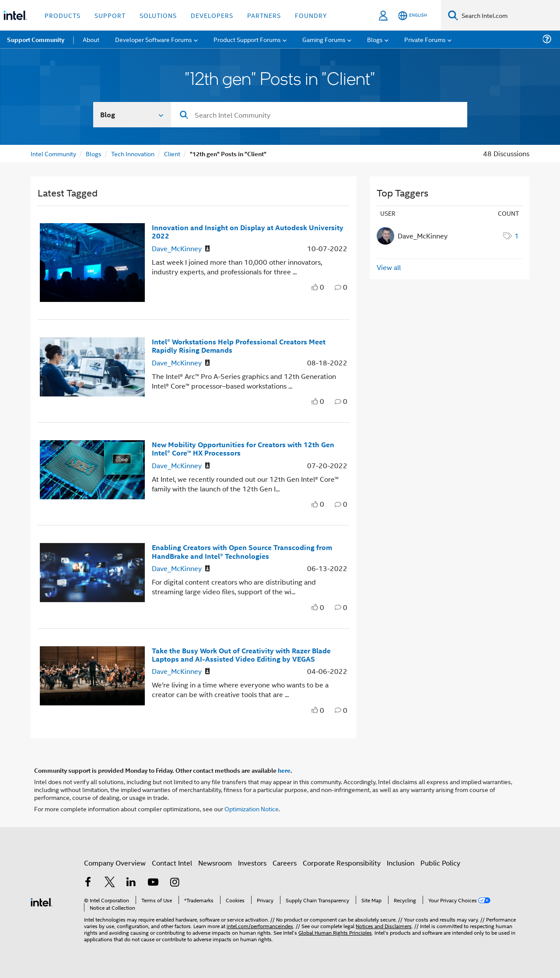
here (284, 770)
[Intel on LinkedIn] (131, 883)
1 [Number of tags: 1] (517, 236)
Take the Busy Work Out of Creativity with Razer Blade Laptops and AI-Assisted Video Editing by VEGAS (241, 655)
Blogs (94, 153)
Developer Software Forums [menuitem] (154, 39)
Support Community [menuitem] (36, 39)
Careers (285, 863)
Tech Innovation (133, 153)
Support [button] (110, 15)
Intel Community (53, 153)
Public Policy (440, 863)
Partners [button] (264, 15)
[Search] (453, 15)
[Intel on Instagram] (175, 883)
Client (172, 153)
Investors (252, 863)
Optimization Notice (252, 808)
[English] (413, 16)
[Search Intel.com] (509, 15)
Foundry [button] (311, 15)
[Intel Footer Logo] (42, 901)
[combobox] (319, 115)
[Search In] (132, 115)
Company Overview (115, 863)
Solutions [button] (158, 15)
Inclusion (401, 863)
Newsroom (215, 863)
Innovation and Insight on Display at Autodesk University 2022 (248, 231)
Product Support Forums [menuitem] (247, 39)
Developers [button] (212, 15)
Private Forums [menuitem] (425, 39)
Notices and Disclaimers (384, 926)
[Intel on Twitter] (110, 883)
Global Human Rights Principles (335, 932)
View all (389, 267)
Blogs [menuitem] (375, 39)
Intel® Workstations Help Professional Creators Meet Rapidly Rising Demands (239, 346)
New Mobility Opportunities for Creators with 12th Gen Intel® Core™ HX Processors (243, 449)
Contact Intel (172, 863)
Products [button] (63, 15)
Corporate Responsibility (342, 863)
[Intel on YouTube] (153, 883)
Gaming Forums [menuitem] (324, 39)
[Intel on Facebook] (88, 883)
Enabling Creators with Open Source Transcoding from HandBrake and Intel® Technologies (242, 551)
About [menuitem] (91, 39)
